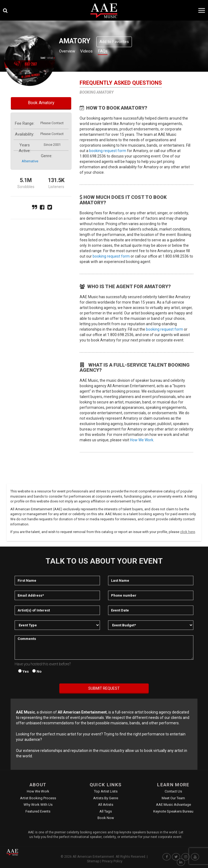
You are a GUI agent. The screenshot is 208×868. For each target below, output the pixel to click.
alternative (30, 161)
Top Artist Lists (106, 791)
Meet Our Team (173, 798)
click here (188, 532)
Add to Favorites (114, 42)
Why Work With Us (38, 805)
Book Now (106, 818)
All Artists (106, 805)
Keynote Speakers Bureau (173, 811)
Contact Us (173, 791)
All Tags (106, 811)
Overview (69, 52)
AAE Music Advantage (173, 805)
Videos (93, 52)
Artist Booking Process (38, 798)
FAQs (112, 52)
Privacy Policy (112, 861)
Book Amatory (41, 103)
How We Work (142, 440)
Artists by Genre (106, 798)
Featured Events (38, 811)
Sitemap (93, 861)
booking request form (108, 151)
